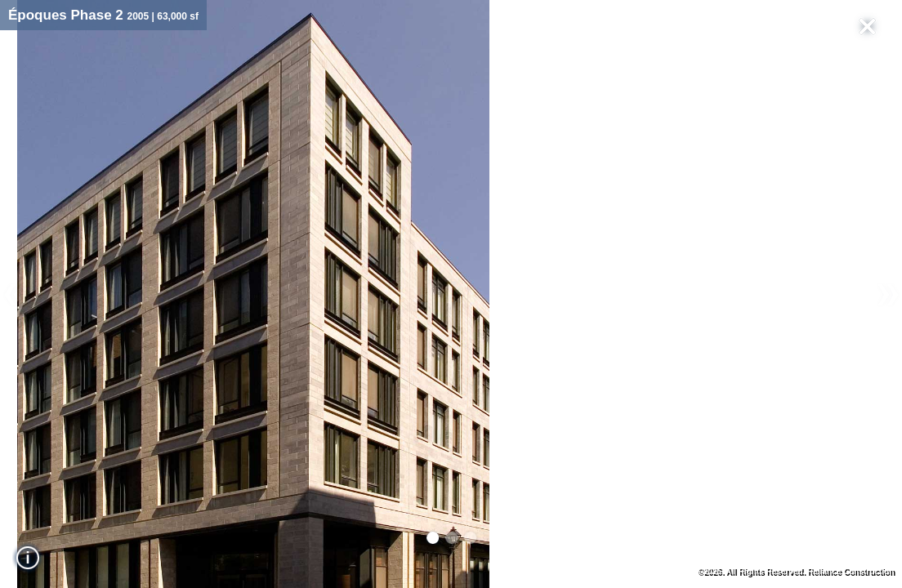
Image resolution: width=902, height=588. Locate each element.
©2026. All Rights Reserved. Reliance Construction (795, 571)
